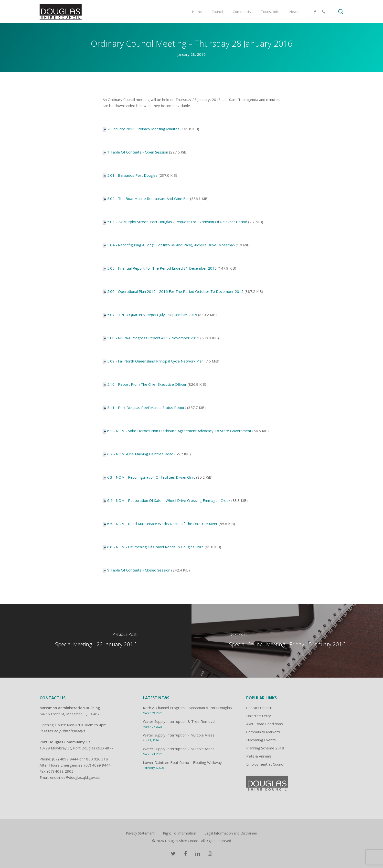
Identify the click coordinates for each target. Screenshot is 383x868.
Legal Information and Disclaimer (231, 833)
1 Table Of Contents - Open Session (138, 152)
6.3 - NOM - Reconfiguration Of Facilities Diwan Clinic (151, 477)
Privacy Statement (140, 833)
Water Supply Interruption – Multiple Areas (179, 735)
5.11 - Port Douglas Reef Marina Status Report (147, 407)
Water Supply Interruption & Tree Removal (179, 721)
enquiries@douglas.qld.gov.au (75, 777)
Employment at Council (265, 764)
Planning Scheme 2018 (265, 748)
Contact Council (259, 708)
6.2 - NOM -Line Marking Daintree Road (140, 454)
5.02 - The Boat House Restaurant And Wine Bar (148, 198)
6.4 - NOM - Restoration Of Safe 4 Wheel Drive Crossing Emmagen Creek (169, 500)
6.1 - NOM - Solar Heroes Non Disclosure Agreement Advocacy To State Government (179, 431)
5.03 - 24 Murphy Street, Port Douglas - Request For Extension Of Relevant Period (177, 222)
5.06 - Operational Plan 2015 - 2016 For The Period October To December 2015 (175, 291)
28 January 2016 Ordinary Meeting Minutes (143, 129)
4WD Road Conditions (265, 724)
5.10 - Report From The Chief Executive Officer (147, 384)
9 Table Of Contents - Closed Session (139, 570)
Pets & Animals (259, 756)
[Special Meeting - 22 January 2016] (96, 641)
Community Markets (263, 732)
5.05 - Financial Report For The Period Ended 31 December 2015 (162, 268)
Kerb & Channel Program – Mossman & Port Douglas (187, 708)
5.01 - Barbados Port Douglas (132, 175)
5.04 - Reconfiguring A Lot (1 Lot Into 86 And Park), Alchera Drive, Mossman (171, 245)
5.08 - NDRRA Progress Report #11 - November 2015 (153, 338)
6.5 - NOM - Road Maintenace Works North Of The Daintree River (162, 524)
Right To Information (180, 833)
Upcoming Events (261, 740)
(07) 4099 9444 (65, 759)
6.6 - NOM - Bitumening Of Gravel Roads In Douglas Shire (155, 547)
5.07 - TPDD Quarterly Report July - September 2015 (152, 315)
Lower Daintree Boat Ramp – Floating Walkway (182, 762)
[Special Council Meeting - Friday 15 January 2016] (287, 641)
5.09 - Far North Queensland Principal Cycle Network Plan (155, 361)
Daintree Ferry (259, 716)
